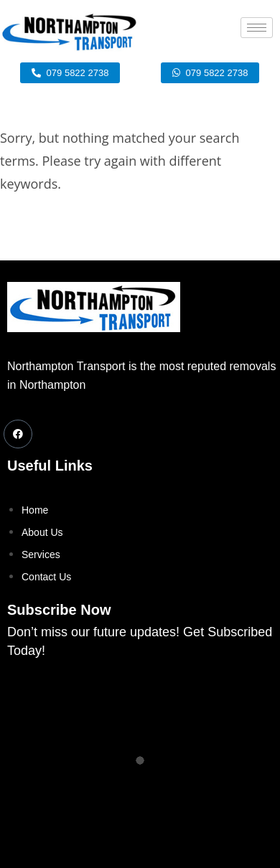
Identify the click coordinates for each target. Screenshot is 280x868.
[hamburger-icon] (257, 28)
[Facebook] (18, 434)
